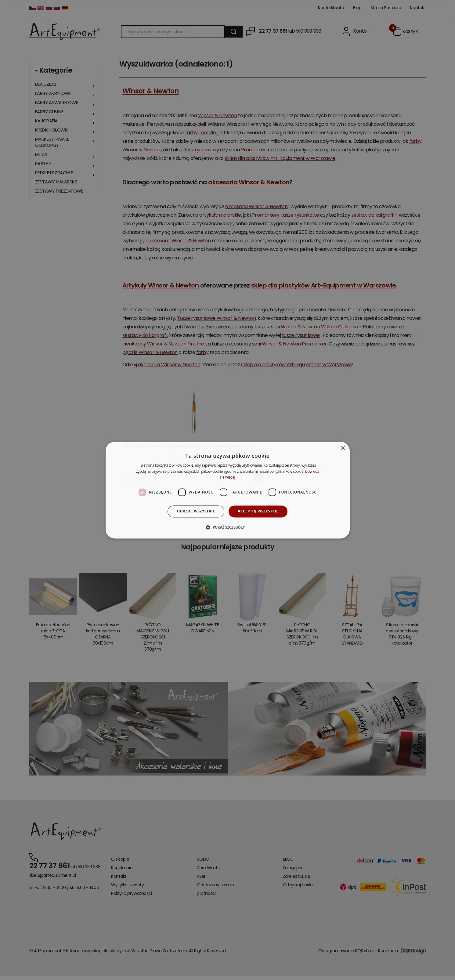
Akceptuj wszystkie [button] (258, 511)
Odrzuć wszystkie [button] (196, 511)
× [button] (343, 448)
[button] (227, 527)
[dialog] (228, 490)
